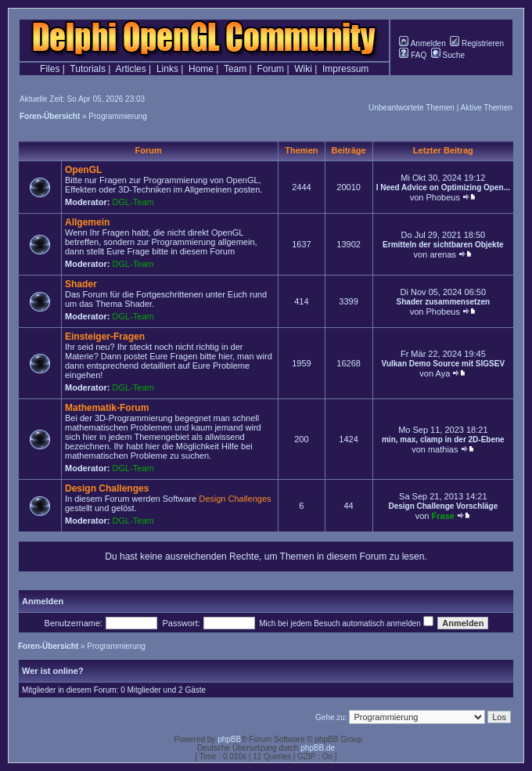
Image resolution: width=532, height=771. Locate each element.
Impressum (345, 69)
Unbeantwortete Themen (412, 108)
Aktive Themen (486, 108)
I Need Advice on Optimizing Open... (443, 187)
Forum (270, 69)
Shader (81, 284)
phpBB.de (318, 748)
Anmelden (422, 43)
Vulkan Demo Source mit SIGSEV (443, 364)
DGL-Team (133, 202)
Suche (448, 55)
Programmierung (117, 116)
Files (50, 69)
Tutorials (88, 69)
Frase (443, 516)
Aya (443, 373)
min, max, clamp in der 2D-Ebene (443, 440)
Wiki (303, 69)
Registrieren (477, 43)
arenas (443, 254)
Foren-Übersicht (50, 116)
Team (235, 69)
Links (167, 69)
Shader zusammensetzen (444, 302)
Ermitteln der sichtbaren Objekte (443, 245)
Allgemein (87, 222)
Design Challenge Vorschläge (443, 506)
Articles (130, 69)
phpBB (229, 739)
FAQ (413, 55)
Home (201, 69)
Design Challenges (107, 488)
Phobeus (442, 197)
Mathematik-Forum (107, 408)
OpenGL (83, 170)
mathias (443, 449)
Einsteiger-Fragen (105, 337)
